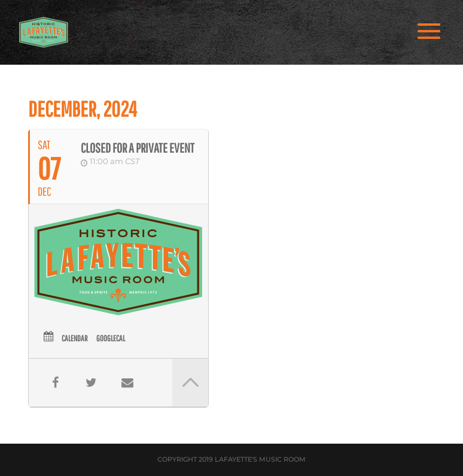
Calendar (74, 338)
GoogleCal (111, 338)
